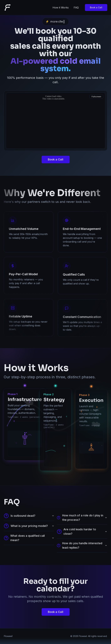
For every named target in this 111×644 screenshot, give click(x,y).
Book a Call (96, 7)
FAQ (76, 8)
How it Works (61, 8)
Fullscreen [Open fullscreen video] (96, 97)
